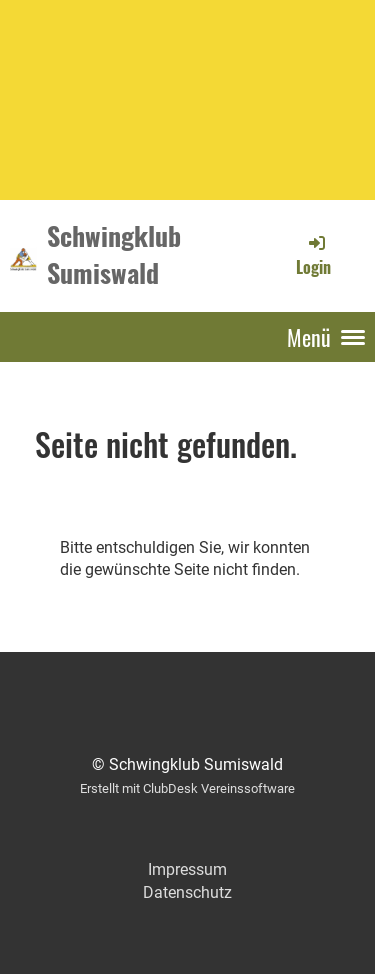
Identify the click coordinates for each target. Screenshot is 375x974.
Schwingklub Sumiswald (114, 255)
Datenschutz (187, 892)
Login (313, 255)
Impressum (187, 869)
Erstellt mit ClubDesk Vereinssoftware (187, 788)
